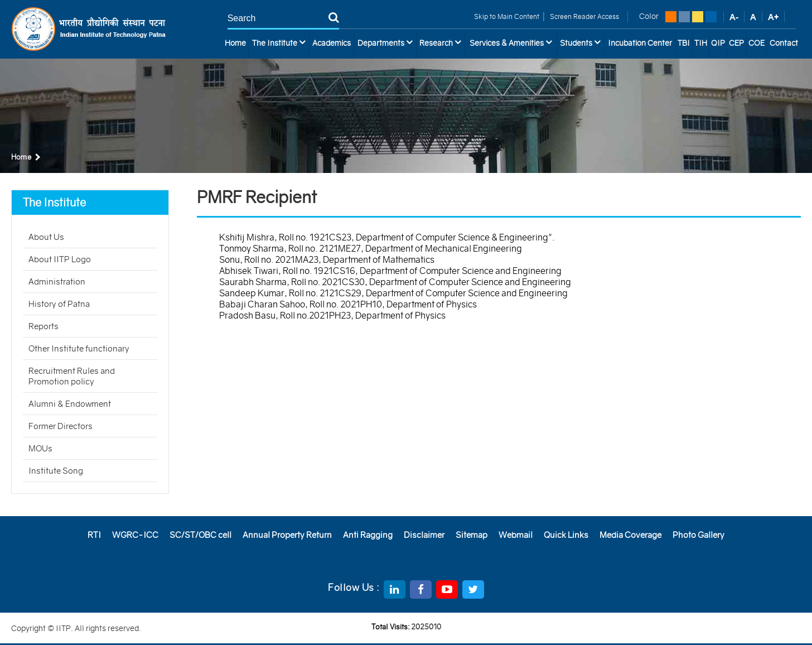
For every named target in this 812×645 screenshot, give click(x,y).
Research (440, 42)
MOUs (40, 448)
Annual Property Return (287, 535)
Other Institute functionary (79, 348)
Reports (43, 326)
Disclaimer (424, 535)
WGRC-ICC (135, 535)
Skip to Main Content (507, 16)
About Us (46, 237)
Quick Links (566, 535)
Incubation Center (640, 43)
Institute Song (56, 471)
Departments (385, 42)
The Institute (279, 42)
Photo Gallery (699, 535)
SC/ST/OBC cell (200, 535)
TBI (684, 43)
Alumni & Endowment (70, 404)
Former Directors (61, 426)
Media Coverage (630, 535)
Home (235, 43)
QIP (718, 43)
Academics (332, 43)
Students (580, 42)
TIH (701, 43)
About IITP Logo (60, 259)
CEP (736, 43)
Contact (784, 43)
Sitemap (472, 535)
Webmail (516, 535)
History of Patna (59, 304)
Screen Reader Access (584, 16)
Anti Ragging (368, 535)
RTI (94, 535)
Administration (57, 281)
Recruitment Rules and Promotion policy (72, 376)
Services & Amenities (511, 42)
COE (757, 43)
